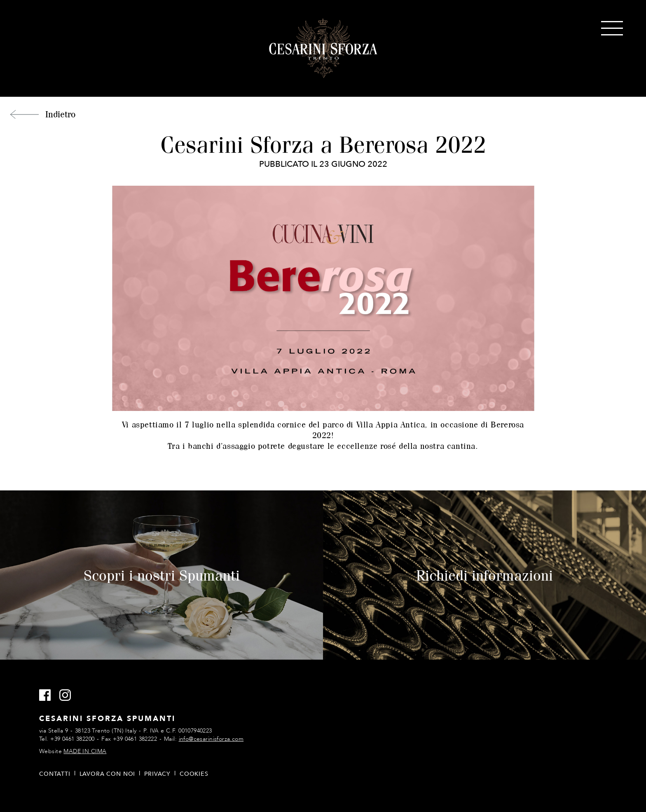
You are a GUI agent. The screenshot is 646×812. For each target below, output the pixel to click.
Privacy (157, 774)
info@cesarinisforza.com (211, 739)
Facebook (48, 695)
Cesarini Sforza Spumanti (323, 49)
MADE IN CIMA (85, 751)
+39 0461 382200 (72, 739)
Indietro (60, 114)
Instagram (69, 695)
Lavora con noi (108, 774)
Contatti (55, 774)
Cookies (194, 774)
